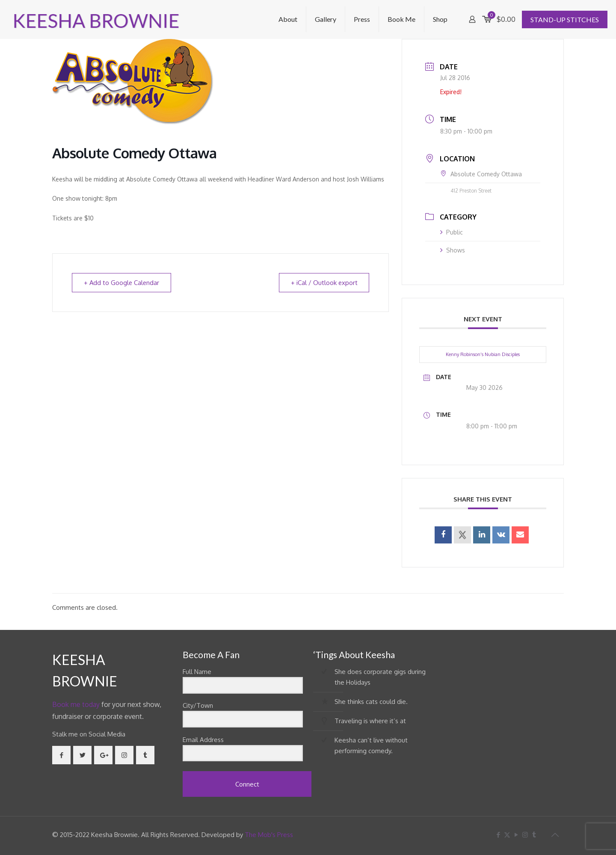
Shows (453, 250)
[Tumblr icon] (534, 835)
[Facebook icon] (498, 835)
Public (452, 232)
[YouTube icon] (516, 835)
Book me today (76, 704)
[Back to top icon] (555, 834)
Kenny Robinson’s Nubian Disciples (483, 354)
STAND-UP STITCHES (565, 19)
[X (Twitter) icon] (507, 835)
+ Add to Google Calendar (123, 283)
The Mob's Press (269, 835)
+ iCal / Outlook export (323, 283)
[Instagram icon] (525, 835)
